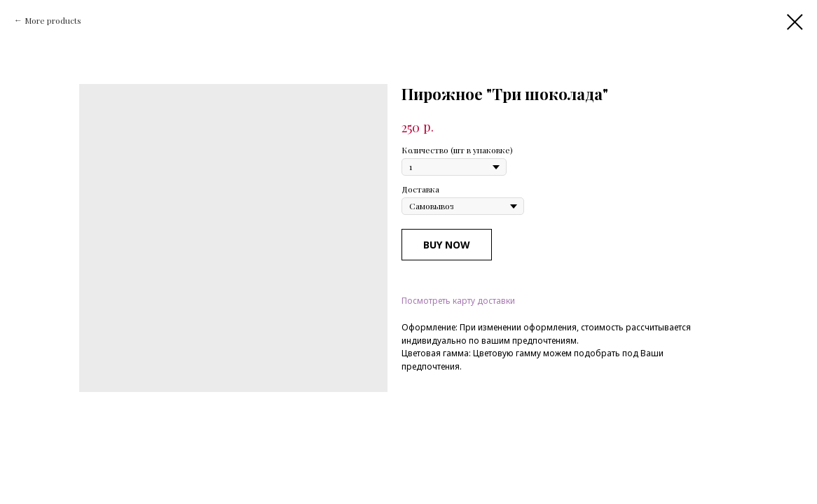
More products (53, 20)
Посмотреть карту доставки (458, 301)
